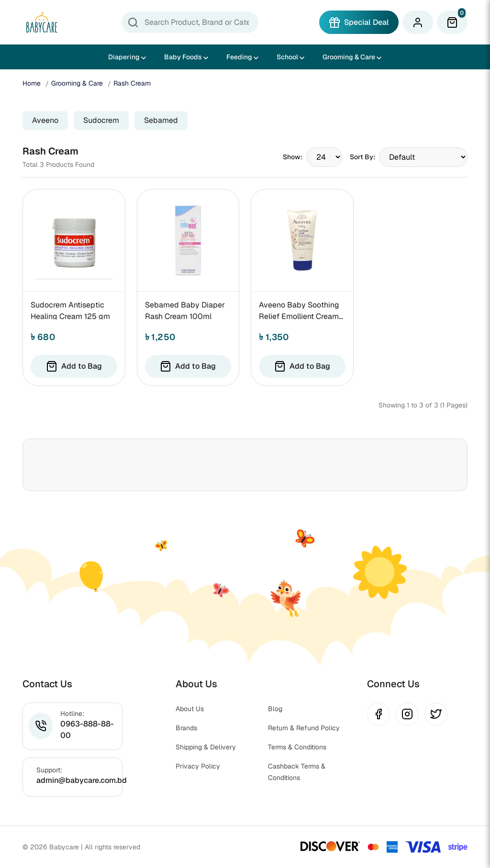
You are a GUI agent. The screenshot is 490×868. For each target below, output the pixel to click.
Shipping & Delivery (206, 747)
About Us (190, 709)
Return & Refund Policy (304, 728)
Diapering (124, 57)
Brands (186, 728)
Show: (293, 157)
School (287, 57)
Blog (275, 709)
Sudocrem (101, 120)
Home (32, 83)
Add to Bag (74, 366)
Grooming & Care (349, 57)
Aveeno (45, 120)
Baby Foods (183, 57)
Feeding (239, 57)
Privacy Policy (198, 766)
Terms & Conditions (297, 747)
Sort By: (362, 157)
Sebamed (161, 120)
